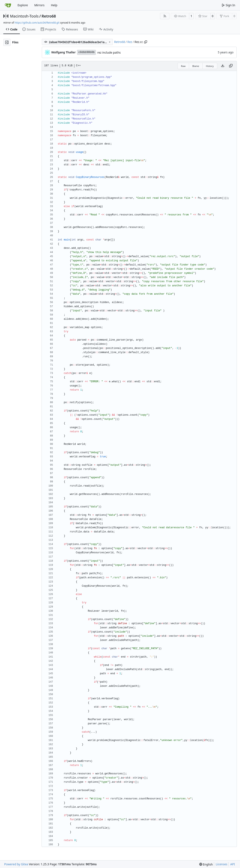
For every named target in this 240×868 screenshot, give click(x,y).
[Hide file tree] (7, 42)
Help (54, 5)
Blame (196, 66)
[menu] (206, 864)
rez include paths (109, 52)
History (210, 66)
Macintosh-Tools (24, 16)
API (232, 864)
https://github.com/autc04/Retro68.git (37, 23)
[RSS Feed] (165, 16)
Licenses (222, 864)
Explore (23, 5)
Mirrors (39, 5)
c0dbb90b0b (86, 52)
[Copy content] (231, 66)
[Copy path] (146, 42)
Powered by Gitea (16, 864)
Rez (130, 42)
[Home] (8, 5)
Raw (183, 66)
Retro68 (49, 16)
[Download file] (223, 66)
